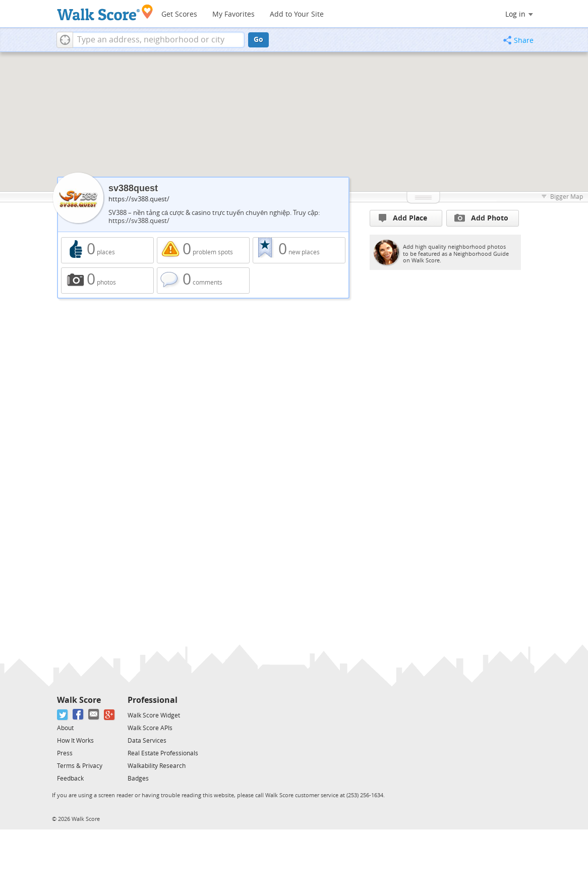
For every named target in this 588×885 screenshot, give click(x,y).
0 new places (299, 250)
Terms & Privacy (80, 766)
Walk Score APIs (150, 728)
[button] (65, 40)
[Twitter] (63, 715)
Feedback (70, 779)
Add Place (403, 218)
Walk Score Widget (154, 715)
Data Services (147, 741)
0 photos (107, 281)
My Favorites (233, 14)
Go (258, 40)
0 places (107, 250)
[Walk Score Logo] (105, 12)
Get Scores (179, 14)
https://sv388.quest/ (139, 199)
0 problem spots (203, 250)
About (65, 728)
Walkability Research (157, 766)
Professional (153, 700)
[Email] (94, 715)
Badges (138, 779)
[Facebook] (78, 715)
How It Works (75, 741)
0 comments (203, 281)
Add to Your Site (297, 14)
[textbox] (159, 40)
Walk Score (79, 700)
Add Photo (481, 218)
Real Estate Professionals (163, 753)
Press (65, 753)
